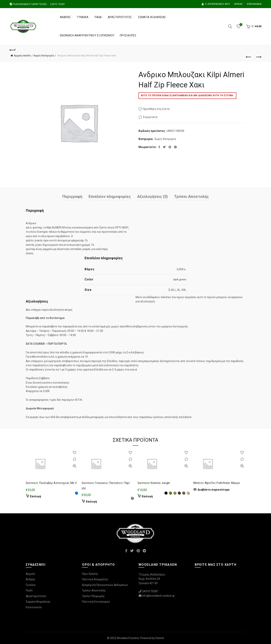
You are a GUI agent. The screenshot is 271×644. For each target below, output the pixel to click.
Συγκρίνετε (150, 117)
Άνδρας (65, 17)
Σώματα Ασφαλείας (152, 17)
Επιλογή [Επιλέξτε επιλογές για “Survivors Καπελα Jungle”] (147, 496)
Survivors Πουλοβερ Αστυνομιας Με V (51, 483)
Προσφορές (128, 35)
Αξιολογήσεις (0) (152, 197)
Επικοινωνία (254, 4)
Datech (160, 638)
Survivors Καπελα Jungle (154, 483)
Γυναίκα (83, 17)
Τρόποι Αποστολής (191, 197)
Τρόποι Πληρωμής (93, 596)
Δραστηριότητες (120, 17)
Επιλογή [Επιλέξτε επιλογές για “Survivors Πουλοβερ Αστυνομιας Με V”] (36, 496)
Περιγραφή (72, 197)
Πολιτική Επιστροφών (96, 602)
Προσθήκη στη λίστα (156, 109)
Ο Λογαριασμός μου (216, 4)
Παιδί (98, 17)
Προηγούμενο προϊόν (249, 57)
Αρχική (238, 4)
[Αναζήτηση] (230, 26)
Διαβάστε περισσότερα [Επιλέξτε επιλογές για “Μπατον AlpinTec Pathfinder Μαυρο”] (214, 490)
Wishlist (240, 25)
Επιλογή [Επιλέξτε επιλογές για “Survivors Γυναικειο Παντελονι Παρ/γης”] (91, 502)
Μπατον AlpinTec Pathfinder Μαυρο (217, 483)
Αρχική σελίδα (22, 56)
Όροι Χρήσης (90, 574)
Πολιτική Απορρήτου (95, 579)
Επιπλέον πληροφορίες (110, 197)
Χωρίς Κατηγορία (44, 56)
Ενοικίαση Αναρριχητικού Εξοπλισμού (87, 35)
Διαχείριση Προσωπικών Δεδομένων (105, 585)
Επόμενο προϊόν (258, 57)
